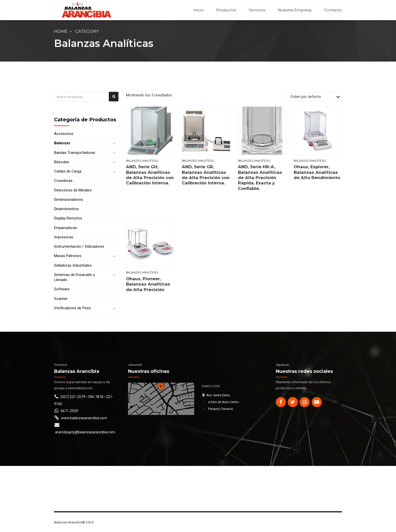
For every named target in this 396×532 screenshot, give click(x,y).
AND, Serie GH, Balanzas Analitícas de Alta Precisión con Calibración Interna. (150, 175)
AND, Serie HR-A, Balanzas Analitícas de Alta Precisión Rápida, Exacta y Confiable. (260, 178)
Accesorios (64, 134)
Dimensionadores (69, 200)
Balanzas (62, 143)
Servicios (257, 10)
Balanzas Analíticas (142, 161)
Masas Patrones (68, 256)
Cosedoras (63, 181)
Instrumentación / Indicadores (79, 246)
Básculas (62, 162)
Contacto (333, 10)
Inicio (199, 10)
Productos (226, 10)
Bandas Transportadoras (75, 153)
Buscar (114, 100)
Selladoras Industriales (73, 265)
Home (61, 31)
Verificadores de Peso (72, 308)
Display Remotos (68, 218)
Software (62, 289)
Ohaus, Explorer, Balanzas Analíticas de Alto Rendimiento (317, 172)
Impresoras (64, 237)
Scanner (61, 299)
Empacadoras (66, 228)
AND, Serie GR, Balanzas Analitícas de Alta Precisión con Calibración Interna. (206, 175)
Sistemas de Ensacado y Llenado (75, 277)
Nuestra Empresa (295, 10)
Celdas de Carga (68, 171)
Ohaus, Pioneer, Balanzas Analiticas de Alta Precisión (148, 284)
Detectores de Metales (73, 190)
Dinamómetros (66, 209)
